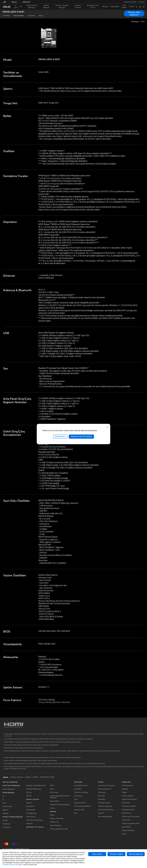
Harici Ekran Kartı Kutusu (35, 820)
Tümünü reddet (116, 854)
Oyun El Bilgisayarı (9, 789)
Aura (76, 813)
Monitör (5, 820)
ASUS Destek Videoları (106, 810)
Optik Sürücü (31, 817)
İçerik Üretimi (7, 806)
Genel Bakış (6, 16)
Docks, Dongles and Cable (59, 829)
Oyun (4, 803)
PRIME (36, 777)
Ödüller (124, 792)
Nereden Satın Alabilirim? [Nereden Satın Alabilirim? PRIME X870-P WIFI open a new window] (134, 14)
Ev (3, 796)
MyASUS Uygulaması (105, 806)
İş (3, 800)
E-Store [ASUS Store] (16, 7)
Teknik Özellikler (19, 16)
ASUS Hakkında (127, 786)
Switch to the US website (81, 437)
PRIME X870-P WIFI (13, 12)
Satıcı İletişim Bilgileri (105, 817)
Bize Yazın (101, 796)
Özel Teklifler (124, 7)
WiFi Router (54, 792)
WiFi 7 (52, 786)
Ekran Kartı (30, 806)
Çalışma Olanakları (128, 830)
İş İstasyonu (7, 827)
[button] (141, 2)
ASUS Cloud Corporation (131, 817)
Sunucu (52, 808)
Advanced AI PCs (80, 803)
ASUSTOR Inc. (127, 813)
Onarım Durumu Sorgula (106, 786)
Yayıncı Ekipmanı (56, 825)
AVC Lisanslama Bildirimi (83, 806)
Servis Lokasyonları (105, 789)
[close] (107, 427)
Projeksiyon (6, 824)
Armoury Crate (79, 810)
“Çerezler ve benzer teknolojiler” (13, 865)
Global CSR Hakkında (129, 799)
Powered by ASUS (130, 2)
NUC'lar (29, 792)
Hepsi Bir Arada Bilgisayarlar (36, 786)
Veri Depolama (31, 813)
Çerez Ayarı (97, 854)
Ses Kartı (29, 824)
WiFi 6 (52, 789)
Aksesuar (6, 813)
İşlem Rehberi (127, 827)
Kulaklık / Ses (54, 822)
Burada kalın (60, 437)
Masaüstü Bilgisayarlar (34, 789)
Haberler (125, 789)
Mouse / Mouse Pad (57, 819)
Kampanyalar (115, 7)
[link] (6, 7)
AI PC (76, 799)
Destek (41, 16)
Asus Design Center (81, 786)
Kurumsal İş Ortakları (129, 806)
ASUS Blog (78, 796)
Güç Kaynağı (31, 810)
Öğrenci (5, 810)
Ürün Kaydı (102, 792)
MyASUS (101, 813)
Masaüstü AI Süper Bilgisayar (60, 805)
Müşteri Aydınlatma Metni (131, 823)
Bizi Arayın (102, 799)
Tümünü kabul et (136, 854)
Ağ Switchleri (54, 801)
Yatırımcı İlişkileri (128, 796)
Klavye (52, 815)
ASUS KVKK (126, 820)
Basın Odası (126, 803)
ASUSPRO (78, 789)
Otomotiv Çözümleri (81, 792)
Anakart (29, 803)
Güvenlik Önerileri (104, 803)
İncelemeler (31, 16)
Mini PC (29, 796)
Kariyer (124, 834)
